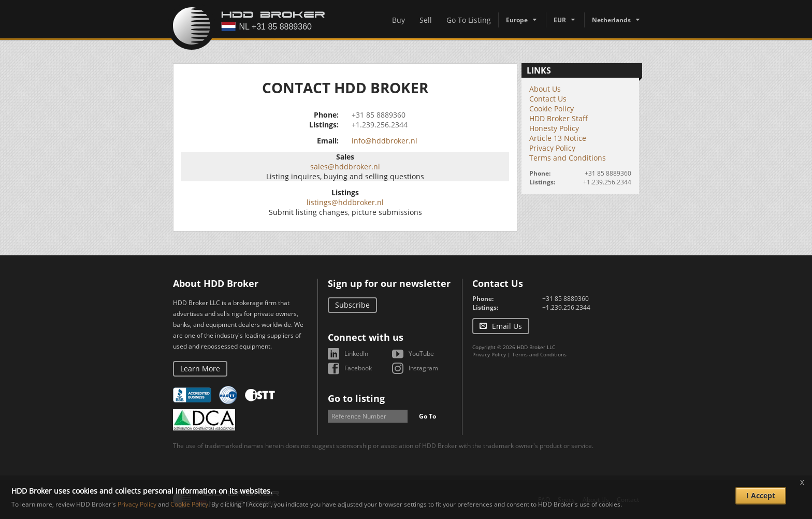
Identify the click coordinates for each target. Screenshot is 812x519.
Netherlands (611, 20)
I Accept (761, 495)
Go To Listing (469, 20)
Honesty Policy (554, 128)
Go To (427, 416)
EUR (560, 20)
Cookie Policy (552, 109)
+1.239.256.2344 (380, 125)
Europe (517, 20)
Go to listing (356, 398)
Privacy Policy (552, 148)
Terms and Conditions (568, 158)
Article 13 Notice (558, 138)
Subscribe (352, 305)
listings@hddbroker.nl (345, 202)
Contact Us (548, 99)
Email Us (507, 326)
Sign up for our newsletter (389, 283)
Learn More (200, 369)
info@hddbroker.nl (385, 141)
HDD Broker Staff (559, 118)
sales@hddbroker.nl (345, 167)
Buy (398, 20)
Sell (426, 20)
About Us (545, 89)
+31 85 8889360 (379, 115)
